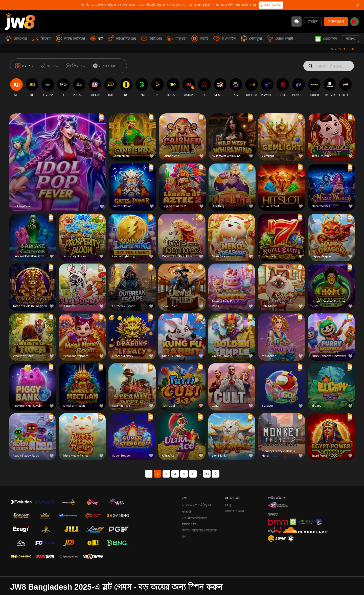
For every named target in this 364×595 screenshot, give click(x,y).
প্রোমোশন (326, 39)
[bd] (355, 22)
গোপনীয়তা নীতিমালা (195, 496)
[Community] (297, 22)
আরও (350, 39)
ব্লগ (184, 515)
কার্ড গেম (152, 39)
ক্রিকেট (41, 39)
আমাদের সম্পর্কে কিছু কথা (197, 483)
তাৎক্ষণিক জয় (122, 39)
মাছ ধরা (177, 39)
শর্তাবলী (187, 490)
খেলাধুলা (251, 39)
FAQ (228, 483)
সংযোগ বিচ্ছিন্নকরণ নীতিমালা (199, 509)
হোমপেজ (16, 39)
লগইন (313, 21)
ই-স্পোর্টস (224, 39)
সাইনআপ (336, 21)
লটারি (200, 39)
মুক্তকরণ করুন (271, 5)
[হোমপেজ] (20, 22)
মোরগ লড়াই (280, 39)
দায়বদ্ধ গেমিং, (190, 502)
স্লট (96, 39)
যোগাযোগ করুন (234, 489)
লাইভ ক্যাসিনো (70, 39)
